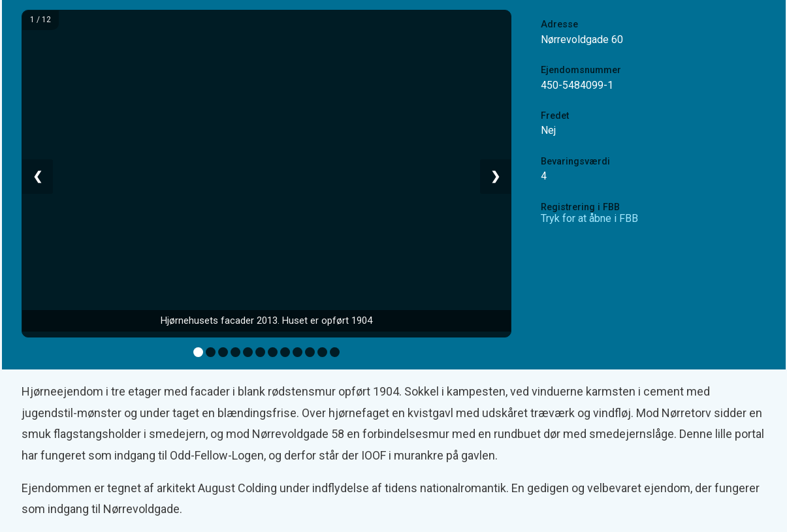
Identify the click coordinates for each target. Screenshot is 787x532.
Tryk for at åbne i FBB (589, 218)
